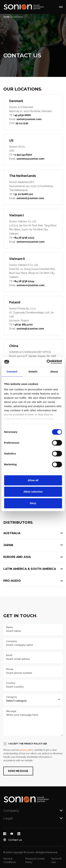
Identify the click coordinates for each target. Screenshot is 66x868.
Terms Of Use (56, 860)
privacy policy (27, 750)
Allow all (33, 480)
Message (11, 711)
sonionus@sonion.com (30, 159)
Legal (8, 818)
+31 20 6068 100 (23, 194)
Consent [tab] (12, 372)
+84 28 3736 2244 (24, 281)
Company (12, 641)
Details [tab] (33, 372)
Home (7, 17)
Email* (10, 655)
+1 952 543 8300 (23, 155)
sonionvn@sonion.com (31, 242)
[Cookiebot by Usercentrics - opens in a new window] (47, 362)
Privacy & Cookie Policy (35, 860)
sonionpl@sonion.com (30, 329)
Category (12, 697)
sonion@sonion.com (29, 119)
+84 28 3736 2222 (24, 238)
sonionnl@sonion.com (30, 198)
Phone (10, 669)
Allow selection (33, 492)
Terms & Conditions (10, 860)
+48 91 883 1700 (23, 325)
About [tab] (54, 372)
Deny (33, 503)
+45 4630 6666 (22, 115)
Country (11, 683)
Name (10, 627)
